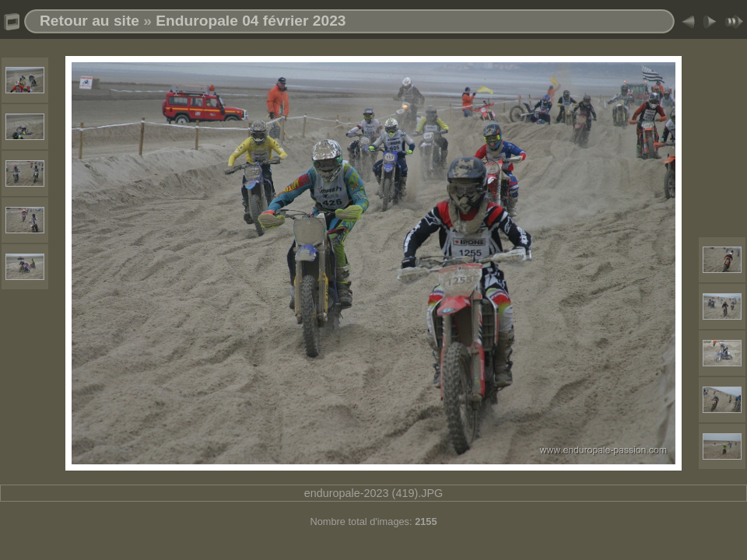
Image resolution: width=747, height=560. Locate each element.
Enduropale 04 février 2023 (251, 21)
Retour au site (89, 21)
